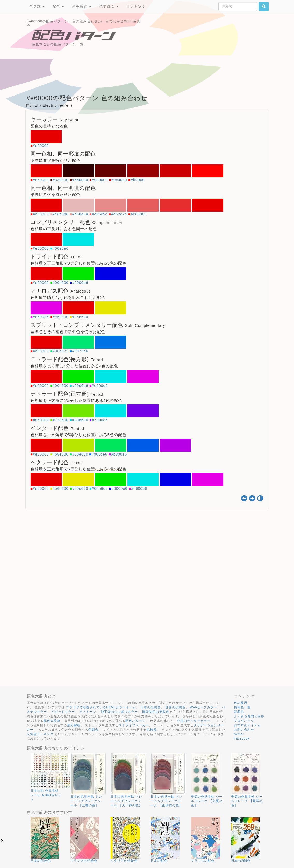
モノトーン (88, 712)
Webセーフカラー (203, 707)
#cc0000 (119, 180)
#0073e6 (80, 351)
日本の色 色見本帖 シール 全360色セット (46, 795)
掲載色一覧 (242, 707)
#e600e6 (41, 317)
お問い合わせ (244, 730)
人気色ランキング (40, 734)
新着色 (239, 712)
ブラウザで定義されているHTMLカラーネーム (101, 707)
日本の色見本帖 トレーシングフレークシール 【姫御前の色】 (166, 801)
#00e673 (61, 351)
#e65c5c (100, 214)
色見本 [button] (37, 6)
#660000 (80, 180)
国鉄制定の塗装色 (156, 712)
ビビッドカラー (63, 712)
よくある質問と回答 (249, 716)
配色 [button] (58, 6)
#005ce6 (100, 454)
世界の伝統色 (175, 707)
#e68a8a (80, 214)
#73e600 (61, 420)
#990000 (100, 180)
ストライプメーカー (134, 725)
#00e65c (80, 454)
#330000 (61, 180)
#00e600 (61, 283)
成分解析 (74, 725)
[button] (2, 840)
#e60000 (41, 146)
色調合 (93, 730)
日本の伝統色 (150, 707)
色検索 (152, 730)
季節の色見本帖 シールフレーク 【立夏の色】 (207, 801)
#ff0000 (138, 180)
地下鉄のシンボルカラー (119, 712)
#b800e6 (119, 454)
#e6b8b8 (61, 214)
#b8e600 (61, 454)
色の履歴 (241, 703)
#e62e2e (119, 214)
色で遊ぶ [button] (109, 6)
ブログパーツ (244, 721)
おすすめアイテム (247, 725)
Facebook (242, 738)
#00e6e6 (61, 248)
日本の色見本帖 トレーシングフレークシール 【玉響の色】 (86, 801)
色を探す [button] (81, 6)
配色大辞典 (52, 721)
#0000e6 (80, 283)
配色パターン (135, 721)
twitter (239, 734)
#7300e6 (100, 420)
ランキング (136, 6)
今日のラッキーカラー (194, 721)
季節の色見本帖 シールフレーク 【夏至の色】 (247, 801)
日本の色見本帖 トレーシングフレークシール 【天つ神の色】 (126, 801)
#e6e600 (80, 317)
